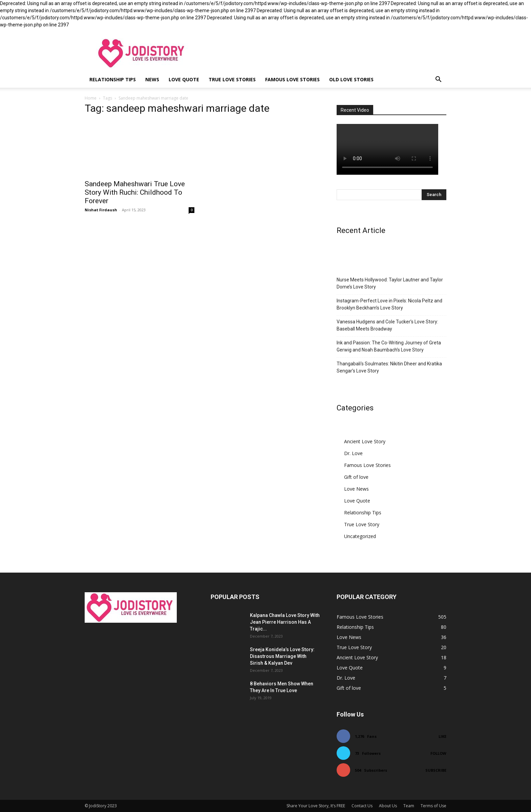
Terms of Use (433, 806)
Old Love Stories (351, 79)
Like (442, 736)
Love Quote (184, 79)
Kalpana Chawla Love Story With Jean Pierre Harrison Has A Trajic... (285, 622)
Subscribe (436, 770)
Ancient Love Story (365, 441)
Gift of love (356, 477)
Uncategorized (360, 536)
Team (409, 806)
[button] (438, 80)
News (152, 79)
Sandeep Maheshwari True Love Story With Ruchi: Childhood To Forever (135, 192)
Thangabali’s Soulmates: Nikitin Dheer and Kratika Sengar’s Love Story (389, 367)
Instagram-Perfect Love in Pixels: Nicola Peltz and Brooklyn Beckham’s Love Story (389, 304)
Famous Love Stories (292, 79)
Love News (356, 489)
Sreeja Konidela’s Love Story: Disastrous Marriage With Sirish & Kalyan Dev (282, 656)
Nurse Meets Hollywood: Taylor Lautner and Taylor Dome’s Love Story (390, 283)
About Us (388, 806)
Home (91, 98)
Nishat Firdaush (101, 210)
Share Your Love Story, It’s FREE (316, 806)
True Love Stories (232, 79)
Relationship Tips (113, 79)
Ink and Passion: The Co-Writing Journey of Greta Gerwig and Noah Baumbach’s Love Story (389, 346)
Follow (438, 753)
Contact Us (362, 806)
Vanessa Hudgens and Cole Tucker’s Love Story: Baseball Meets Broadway (387, 325)
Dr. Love (353, 453)
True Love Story (362, 524)
